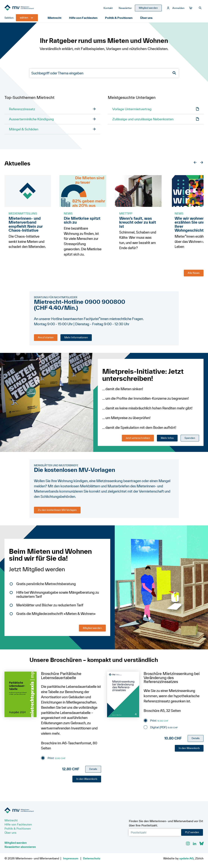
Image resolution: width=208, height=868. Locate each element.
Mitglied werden (92, 630)
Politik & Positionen (121, 19)
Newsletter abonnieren (20, 847)
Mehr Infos (167, 440)
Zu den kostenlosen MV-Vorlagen (57, 512)
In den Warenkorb (87, 781)
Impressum (71, 858)
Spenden (190, 440)
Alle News (194, 275)
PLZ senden (192, 832)
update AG (186, 858)
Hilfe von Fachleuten (85, 19)
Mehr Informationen (76, 340)
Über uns (149, 19)
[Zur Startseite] (32, 9)
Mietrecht (55, 19)
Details (93, 771)
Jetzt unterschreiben (138, 440)
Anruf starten (46, 340)
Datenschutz (92, 858)
